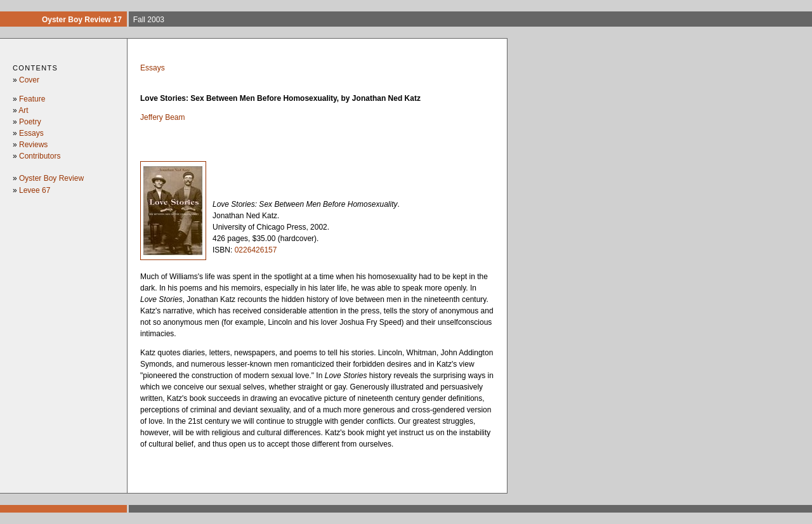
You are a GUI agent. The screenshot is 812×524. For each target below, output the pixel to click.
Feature (32, 99)
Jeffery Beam (162, 117)
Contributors (40, 156)
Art (23, 110)
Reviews (33, 145)
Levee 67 (35, 190)
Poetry (30, 122)
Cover (29, 80)
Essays (31, 133)
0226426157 (256, 250)
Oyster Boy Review (51, 178)
